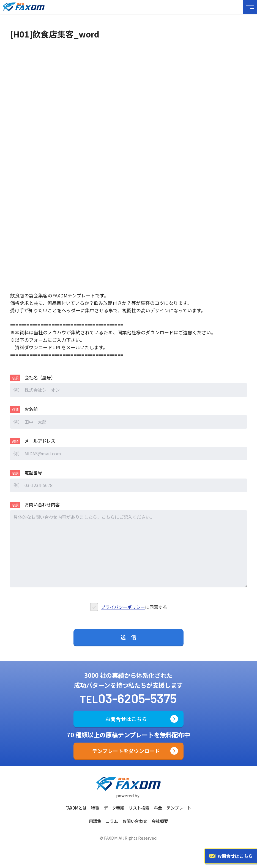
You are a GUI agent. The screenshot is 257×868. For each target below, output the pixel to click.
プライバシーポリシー (123, 611)
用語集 (95, 821)
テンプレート (179, 808)
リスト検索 (139, 808)
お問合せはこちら (126, 719)
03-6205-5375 (137, 698)
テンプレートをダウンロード (126, 751)
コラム (112, 821)
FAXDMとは (76, 808)
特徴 (95, 808)
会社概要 (160, 821)
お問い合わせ (135, 821)
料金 (158, 808)
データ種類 (114, 808)
